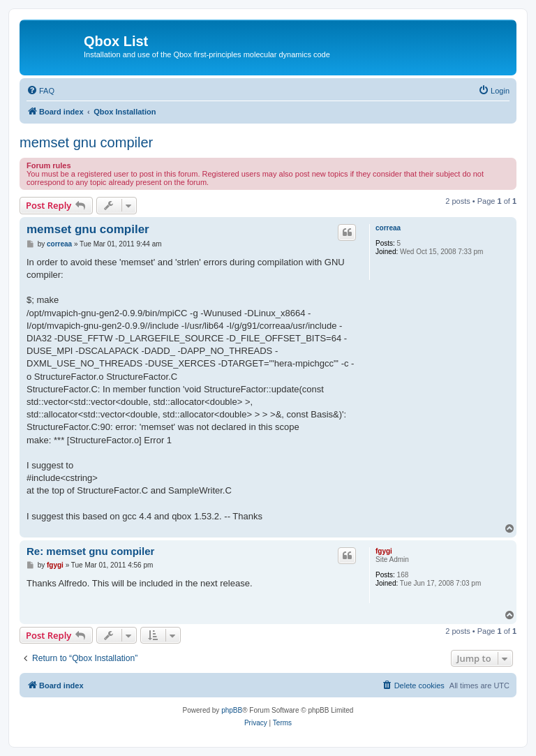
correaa (388, 228)
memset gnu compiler (86, 142)
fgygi (384, 551)
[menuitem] (40, 91)
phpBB (232, 710)
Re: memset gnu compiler (90, 551)
